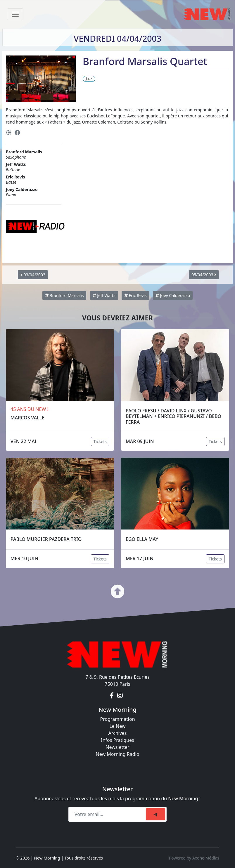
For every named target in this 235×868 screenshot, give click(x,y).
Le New (117, 726)
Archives (117, 733)
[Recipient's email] (108, 814)
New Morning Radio (118, 754)
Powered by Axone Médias (194, 858)
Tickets (100, 441)
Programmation (117, 719)
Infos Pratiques (117, 740)
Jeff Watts (104, 295)
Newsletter (117, 747)
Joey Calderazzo (173, 295)
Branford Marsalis (64, 295)
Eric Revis (135, 295)
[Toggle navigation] (15, 14)
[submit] (155, 814)
